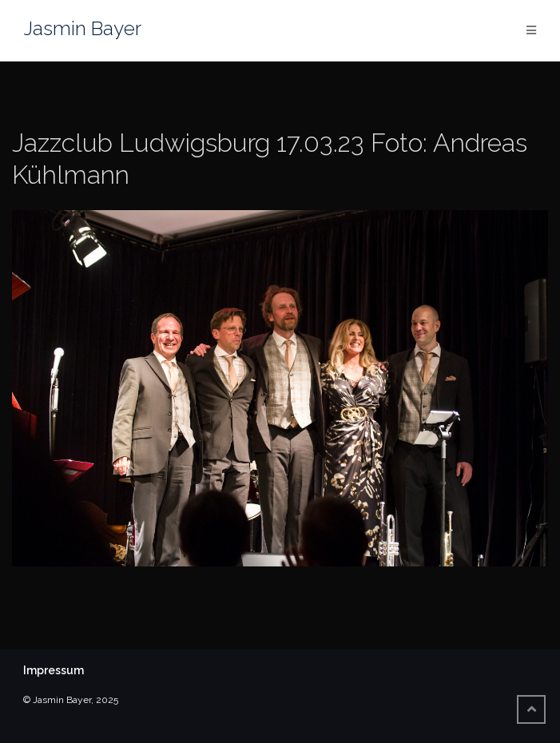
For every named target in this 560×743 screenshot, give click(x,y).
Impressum (54, 670)
